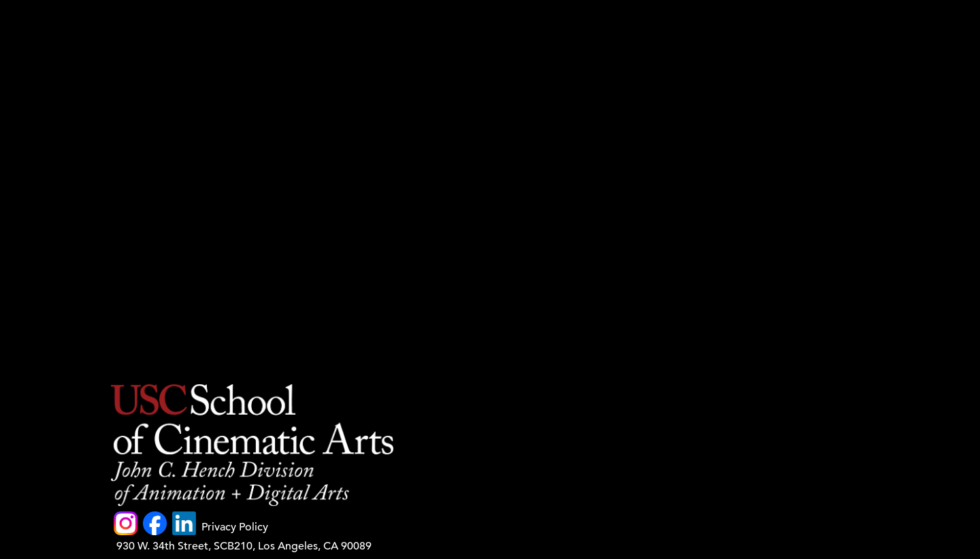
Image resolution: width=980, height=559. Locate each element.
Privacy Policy (235, 527)
